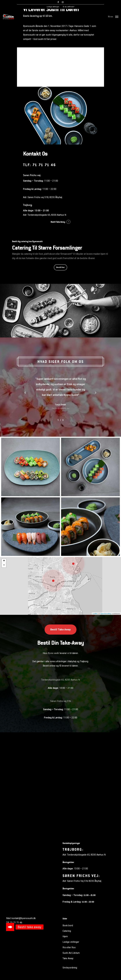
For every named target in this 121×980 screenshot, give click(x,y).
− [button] (4, 664)
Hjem (65, 936)
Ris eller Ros (69, 947)
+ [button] (4, 659)
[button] (10, 927)
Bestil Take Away (58, 320)
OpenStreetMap (106, 712)
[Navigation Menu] (113, 16)
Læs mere (53, 63)
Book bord (68, 63)
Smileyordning (70, 968)
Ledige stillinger (71, 942)
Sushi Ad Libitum (71, 953)
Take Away (68, 958)
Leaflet (95, 712)
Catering (67, 931)
